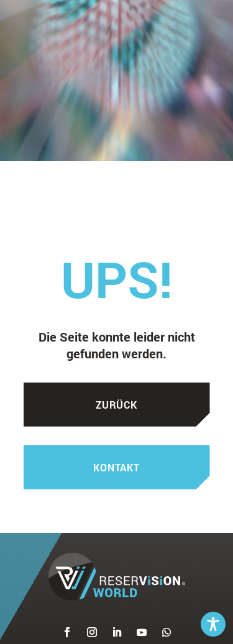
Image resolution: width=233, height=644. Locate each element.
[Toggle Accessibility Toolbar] (213, 624)
